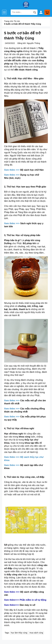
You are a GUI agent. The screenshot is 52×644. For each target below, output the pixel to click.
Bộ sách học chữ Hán (32, 170)
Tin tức (17, 21)
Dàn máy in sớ (27, 605)
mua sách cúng (36, 633)
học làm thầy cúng (19, 633)
